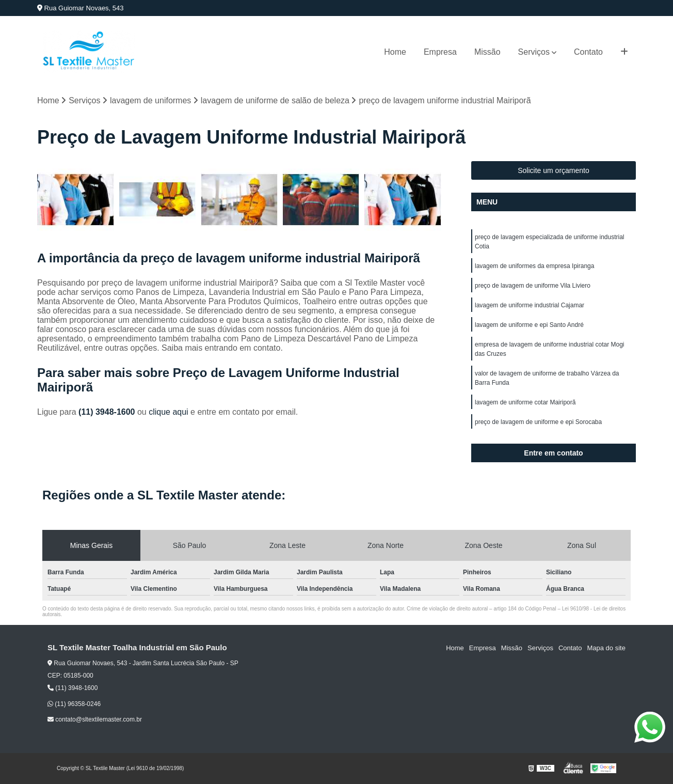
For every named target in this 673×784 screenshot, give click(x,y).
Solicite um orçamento (554, 170)
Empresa (440, 52)
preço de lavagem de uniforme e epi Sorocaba (538, 422)
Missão (487, 52)
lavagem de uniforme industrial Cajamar (530, 305)
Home (395, 52)
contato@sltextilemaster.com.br (95, 719)
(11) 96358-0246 (74, 704)
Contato (588, 52)
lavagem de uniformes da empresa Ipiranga (534, 266)
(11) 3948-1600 (108, 412)
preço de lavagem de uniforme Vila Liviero (533, 286)
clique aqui (169, 412)
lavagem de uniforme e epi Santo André (529, 325)
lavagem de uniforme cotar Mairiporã (525, 402)
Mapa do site (606, 648)
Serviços (534, 52)
